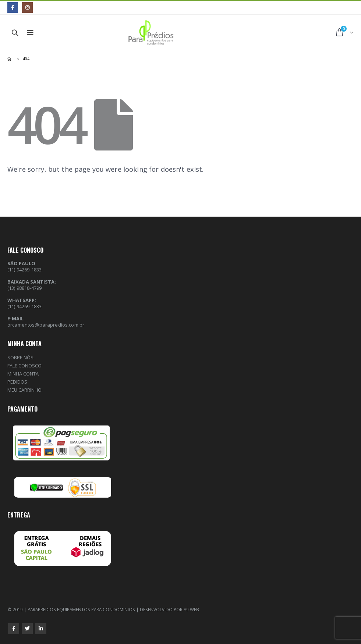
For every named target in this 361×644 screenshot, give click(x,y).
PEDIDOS (17, 382)
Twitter (27, 629)
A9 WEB (191, 609)
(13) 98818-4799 (24, 288)
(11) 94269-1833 (24, 306)
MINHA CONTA (23, 374)
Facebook (14, 629)
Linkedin (41, 629)
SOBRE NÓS (20, 357)
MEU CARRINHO (24, 390)
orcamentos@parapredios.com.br (46, 325)
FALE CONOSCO (24, 366)
